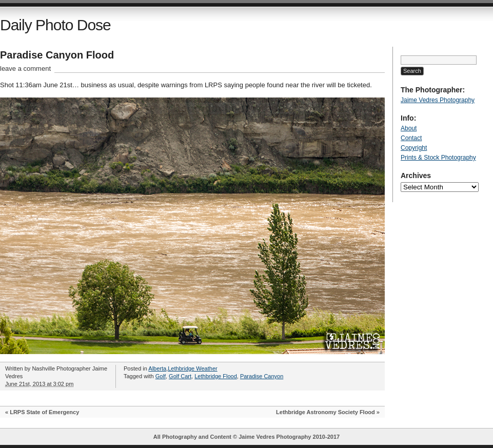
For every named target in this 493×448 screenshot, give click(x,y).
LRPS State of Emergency (44, 412)
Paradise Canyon (262, 376)
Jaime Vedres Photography (438, 100)
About (409, 128)
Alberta (157, 368)
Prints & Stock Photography (438, 158)
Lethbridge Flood (216, 376)
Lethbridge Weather (192, 368)
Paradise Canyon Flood (57, 55)
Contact (411, 138)
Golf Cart (180, 376)
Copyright (414, 148)
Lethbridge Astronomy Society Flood (326, 412)
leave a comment (25, 69)
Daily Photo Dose (55, 25)
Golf (161, 376)
